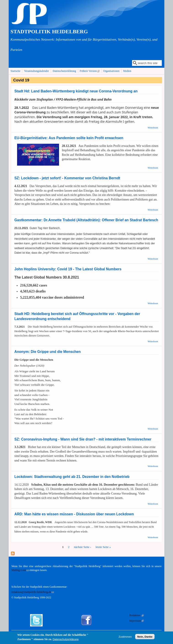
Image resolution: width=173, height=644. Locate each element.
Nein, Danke (145, 638)
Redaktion (137, 615)
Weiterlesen (153, 128)
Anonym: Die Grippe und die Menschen (48, 352)
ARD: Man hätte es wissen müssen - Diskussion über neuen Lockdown (74, 514)
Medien (127, 71)
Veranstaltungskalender (37, 71)
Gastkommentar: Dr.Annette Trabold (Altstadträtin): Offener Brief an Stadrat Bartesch (86, 220)
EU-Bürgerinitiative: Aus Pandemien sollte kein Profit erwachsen (69, 138)
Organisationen (111, 71)
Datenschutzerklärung (64, 71)
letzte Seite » (103, 547)
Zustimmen (125, 638)
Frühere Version (90, 71)
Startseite (15, 71)
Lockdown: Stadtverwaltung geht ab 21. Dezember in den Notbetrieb (72, 477)
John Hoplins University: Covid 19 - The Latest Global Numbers (68, 269)
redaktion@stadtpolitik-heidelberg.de (33, 592)
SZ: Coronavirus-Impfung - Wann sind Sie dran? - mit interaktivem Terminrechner (83, 439)
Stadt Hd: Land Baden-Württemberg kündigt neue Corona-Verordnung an (76, 91)
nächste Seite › (83, 547)
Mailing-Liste (20, 570)
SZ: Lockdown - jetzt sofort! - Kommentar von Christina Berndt (67, 178)
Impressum (137, 621)
